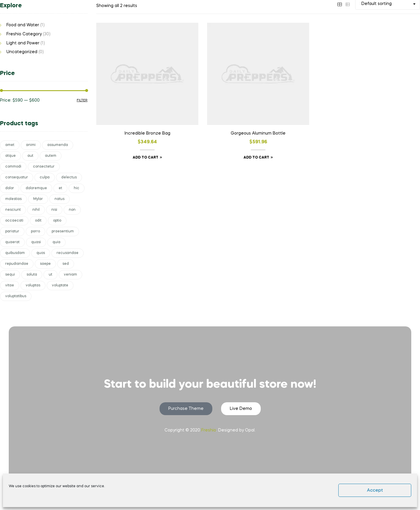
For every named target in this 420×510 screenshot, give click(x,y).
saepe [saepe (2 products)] (45, 264)
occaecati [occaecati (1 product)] (14, 221)
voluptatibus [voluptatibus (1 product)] (16, 296)
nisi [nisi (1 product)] (54, 210)
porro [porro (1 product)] (35, 231)
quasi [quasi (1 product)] (36, 242)
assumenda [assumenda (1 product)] (58, 145)
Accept (375, 490)
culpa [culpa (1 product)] (45, 177)
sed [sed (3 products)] (66, 264)
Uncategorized (22, 52)
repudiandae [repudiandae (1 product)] (17, 264)
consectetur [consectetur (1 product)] (44, 167)
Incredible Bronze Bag (147, 133)
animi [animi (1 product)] (31, 145)
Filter (82, 100)
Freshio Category (24, 34)
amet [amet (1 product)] (10, 145)
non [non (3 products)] (72, 210)
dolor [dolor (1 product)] (10, 188)
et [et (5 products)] (60, 188)
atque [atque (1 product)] (10, 156)
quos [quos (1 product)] (41, 253)
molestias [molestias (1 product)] (13, 199)
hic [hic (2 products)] (77, 188)
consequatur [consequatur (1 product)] (17, 177)
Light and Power (23, 43)
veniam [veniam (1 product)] (70, 275)
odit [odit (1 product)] (38, 221)
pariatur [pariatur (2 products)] (12, 231)
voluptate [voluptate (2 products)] (60, 286)
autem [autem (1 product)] (51, 156)
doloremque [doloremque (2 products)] (36, 188)
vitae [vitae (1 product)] (10, 286)
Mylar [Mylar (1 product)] (38, 199)
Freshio (209, 430)
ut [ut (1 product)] (50, 275)
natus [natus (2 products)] (60, 199)
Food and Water (23, 25)
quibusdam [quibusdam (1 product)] (15, 253)
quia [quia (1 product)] (56, 242)
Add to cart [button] (146, 158)
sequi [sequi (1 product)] (10, 275)
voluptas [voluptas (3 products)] (33, 286)
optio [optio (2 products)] (57, 221)
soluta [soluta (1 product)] (32, 275)
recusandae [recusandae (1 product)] (68, 253)
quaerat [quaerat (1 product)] (12, 242)
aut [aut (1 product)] (30, 156)
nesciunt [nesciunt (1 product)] (13, 210)
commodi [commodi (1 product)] (13, 167)
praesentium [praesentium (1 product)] (63, 231)
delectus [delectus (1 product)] (69, 177)
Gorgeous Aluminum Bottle (258, 133)
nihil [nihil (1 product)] (36, 210)
